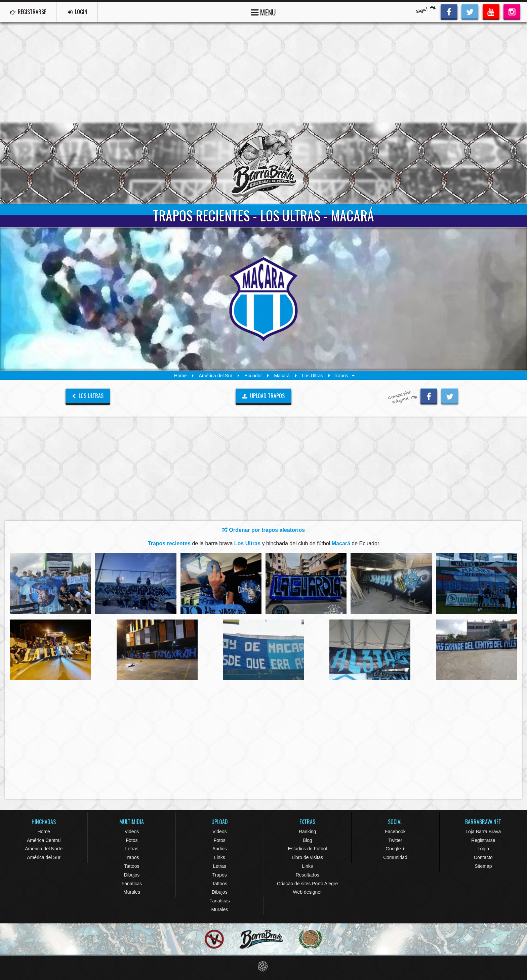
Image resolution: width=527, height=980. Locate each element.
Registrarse (483, 840)
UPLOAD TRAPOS (264, 396)
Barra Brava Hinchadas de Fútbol (263, 163)
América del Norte (44, 849)
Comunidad (395, 857)
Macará (282, 376)
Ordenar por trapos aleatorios (263, 530)
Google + (395, 849)
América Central (44, 840)
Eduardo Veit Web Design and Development (264, 966)
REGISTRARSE (28, 12)
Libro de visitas (307, 857)
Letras (132, 849)
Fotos (132, 840)
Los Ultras (312, 376)
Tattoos (132, 866)
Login (483, 849)
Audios (220, 849)
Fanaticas (132, 884)
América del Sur (216, 376)
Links (220, 857)
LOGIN (78, 12)
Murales (132, 892)
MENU (263, 12)
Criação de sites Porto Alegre (307, 884)
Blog (308, 840)
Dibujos (132, 875)
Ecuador (253, 376)
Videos (132, 832)
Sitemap (483, 866)
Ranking (307, 832)
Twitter (395, 840)
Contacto (483, 857)
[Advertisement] (263, 73)
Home (180, 376)
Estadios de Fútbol (308, 849)
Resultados (308, 875)
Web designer (308, 892)
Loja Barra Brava (483, 832)
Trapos (132, 857)
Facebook (395, 832)
